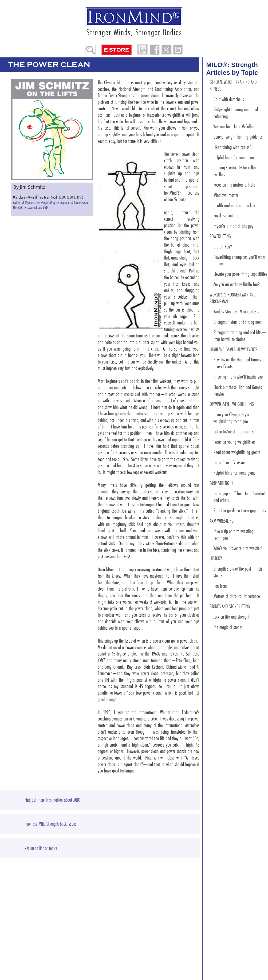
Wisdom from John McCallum (234, 126)
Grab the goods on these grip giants (240, 510)
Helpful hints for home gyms (234, 158)
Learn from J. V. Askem (230, 462)
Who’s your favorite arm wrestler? (238, 548)
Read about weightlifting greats (237, 452)
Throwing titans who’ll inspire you (238, 377)
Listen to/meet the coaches (234, 432)
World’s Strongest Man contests (236, 312)
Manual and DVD (51, 205)
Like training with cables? (232, 147)
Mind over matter (226, 195)
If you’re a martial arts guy (233, 226)
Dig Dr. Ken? (223, 247)
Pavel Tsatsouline (226, 216)
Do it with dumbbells (229, 99)
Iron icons (220, 586)
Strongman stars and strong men (238, 322)
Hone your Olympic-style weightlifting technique (231, 418)
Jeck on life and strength (232, 617)
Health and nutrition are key (234, 206)
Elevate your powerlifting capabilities (240, 274)
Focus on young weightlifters (234, 442)
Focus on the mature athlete (234, 185)
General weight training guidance (238, 137)
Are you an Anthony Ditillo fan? (237, 284)
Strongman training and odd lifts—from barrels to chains (240, 336)
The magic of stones (228, 627)
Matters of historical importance (237, 596)
